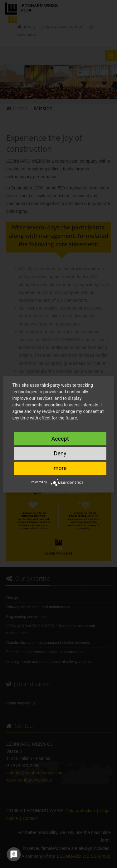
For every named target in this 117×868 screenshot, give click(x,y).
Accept (60, 439)
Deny (60, 453)
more (60, 468)
